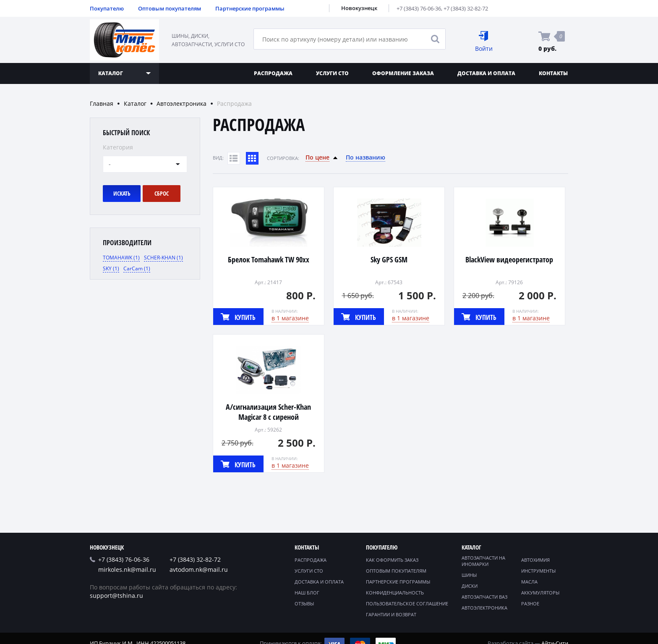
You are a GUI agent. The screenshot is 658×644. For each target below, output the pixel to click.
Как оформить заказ (392, 560)
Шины (469, 575)
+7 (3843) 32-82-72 (466, 8)
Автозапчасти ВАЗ (484, 597)
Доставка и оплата (486, 73)
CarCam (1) (137, 268)
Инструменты (538, 571)
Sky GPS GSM (389, 259)
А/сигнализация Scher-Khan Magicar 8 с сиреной (268, 412)
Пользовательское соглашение (407, 603)
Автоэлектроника (181, 103)
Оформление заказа (403, 73)
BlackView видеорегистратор (509, 259)
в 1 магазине (290, 318)
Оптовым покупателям (170, 8)
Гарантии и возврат (391, 614)
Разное (530, 603)
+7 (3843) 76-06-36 (419, 8)
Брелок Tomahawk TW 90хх (269, 259)
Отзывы (304, 603)
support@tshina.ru (116, 596)
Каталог (135, 103)
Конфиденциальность (395, 593)
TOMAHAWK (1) (121, 258)
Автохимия (535, 560)
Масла (529, 582)
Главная (102, 103)
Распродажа (273, 73)
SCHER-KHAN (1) (163, 258)
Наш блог (307, 593)
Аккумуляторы (540, 593)
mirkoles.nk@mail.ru (127, 569)
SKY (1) (111, 268)
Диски (470, 586)
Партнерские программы (250, 8)
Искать (122, 193)
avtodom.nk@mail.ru (199, 569)
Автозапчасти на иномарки (483, 561)
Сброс (162, 193)
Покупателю (107, 8)
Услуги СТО (332, 73)
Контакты (553, 73)
